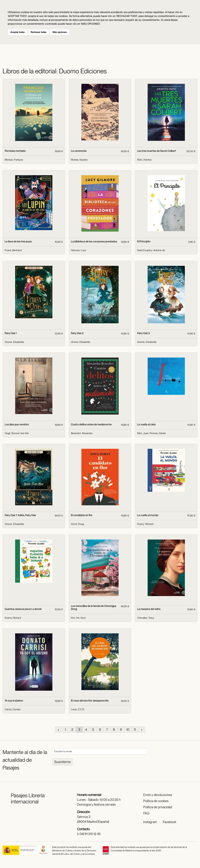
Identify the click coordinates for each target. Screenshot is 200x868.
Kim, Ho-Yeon (78, 618)
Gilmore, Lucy (78, 250)
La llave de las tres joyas (18, 242)
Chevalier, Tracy (146, 618)
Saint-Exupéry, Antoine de (151, 250)
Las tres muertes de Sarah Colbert (157, 151)
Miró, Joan (143, 433)
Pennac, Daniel (158, 433)
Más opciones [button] (60, 32)
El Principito (144, 242)
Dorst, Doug (77, 524)
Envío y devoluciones (158, 795)
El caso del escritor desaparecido (90, 701)
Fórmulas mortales (15, 151)
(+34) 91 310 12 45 (89, 834)
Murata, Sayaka (79, 160)
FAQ (146, 813)
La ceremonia (79, 151)
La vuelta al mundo (148, 515)
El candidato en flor (82, 515)
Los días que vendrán (17, 424)
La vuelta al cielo (146, 424)
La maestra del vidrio (149, 609)
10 (128, 730)
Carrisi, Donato (13, 709)
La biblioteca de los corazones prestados (94, 242)
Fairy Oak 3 (144, 333)
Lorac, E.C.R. (78, 709)
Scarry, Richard (145, 524)
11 (135, 730)
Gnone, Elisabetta (14, 342)
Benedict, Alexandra (82, 433)
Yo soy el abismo (14, 701)
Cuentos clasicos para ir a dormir (23, 609)
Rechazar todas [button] (39, 32)
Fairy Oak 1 (11, 333)
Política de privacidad (158, 807)
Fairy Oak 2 (77, 333)
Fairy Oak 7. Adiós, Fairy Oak (20, 515)
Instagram (150, 822)
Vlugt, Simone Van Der (17, 433)
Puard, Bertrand (13, 250)
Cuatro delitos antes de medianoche (91, 424)
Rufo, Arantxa (144, 160)
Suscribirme (63, 762)
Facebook (169, 822)
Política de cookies (156, 801)
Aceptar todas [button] (18, 32)
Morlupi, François (14, 160)
